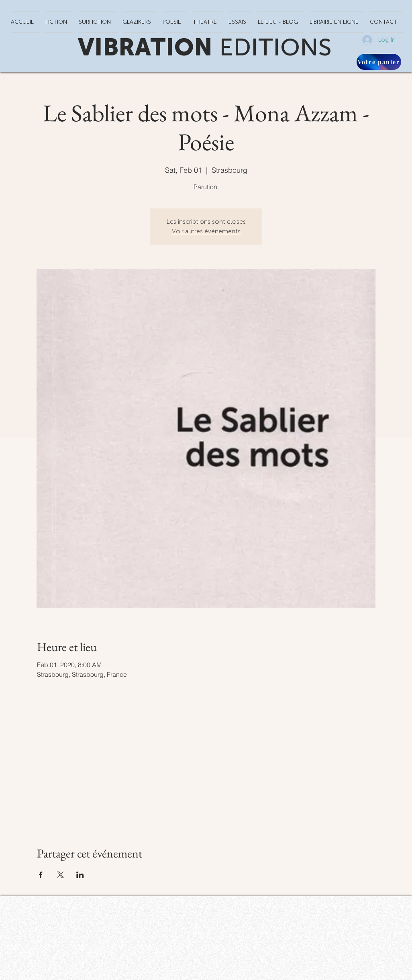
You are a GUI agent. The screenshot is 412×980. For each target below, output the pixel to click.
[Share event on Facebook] (41, 875)
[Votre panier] (379, 62)
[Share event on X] (60, 875)
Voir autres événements (206, 231)
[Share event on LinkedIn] (80, 875)
